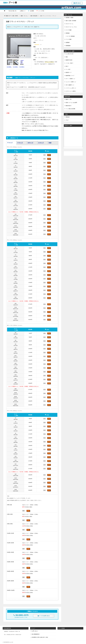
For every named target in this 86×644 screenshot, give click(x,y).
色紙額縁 (68, 42)
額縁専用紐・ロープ (70, 76)
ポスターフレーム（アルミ (71, 27)
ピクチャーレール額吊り (71, 91)
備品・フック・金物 (69, 51)
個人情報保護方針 (36, 634)
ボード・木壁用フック (70, 79)
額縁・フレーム (68, 15)
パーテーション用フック (71, 88)
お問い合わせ (77, 3)
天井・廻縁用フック (70, 85)
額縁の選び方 (69, 106)
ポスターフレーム (69, 24)
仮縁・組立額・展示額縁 (71, 21)
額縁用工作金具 (69, 60)
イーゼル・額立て (69, 63)
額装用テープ (69, 72)
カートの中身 (40, 11)
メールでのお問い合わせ (45, 616)
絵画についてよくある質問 (71, 103)
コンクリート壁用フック (71, 82)
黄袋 (67, 57)
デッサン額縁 (69, 39)
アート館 (10, 2)
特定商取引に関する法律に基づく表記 (40, 637)
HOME (12, 16)
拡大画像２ (16, 67)
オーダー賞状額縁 (71, 36)
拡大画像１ (9, 67)
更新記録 (68, 117)
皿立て (67, 66)
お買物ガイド (22, 11)
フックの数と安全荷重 (70, 109)
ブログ (67, 120)
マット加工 (68, 69)
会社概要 (31, 11)
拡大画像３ (22, 67)
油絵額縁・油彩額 (69, 18)
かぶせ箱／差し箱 (69, 54)
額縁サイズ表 (69, 99)
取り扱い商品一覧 (12, 11)
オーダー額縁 (69, 30)
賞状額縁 (68, 33)
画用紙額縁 (68, 46)
